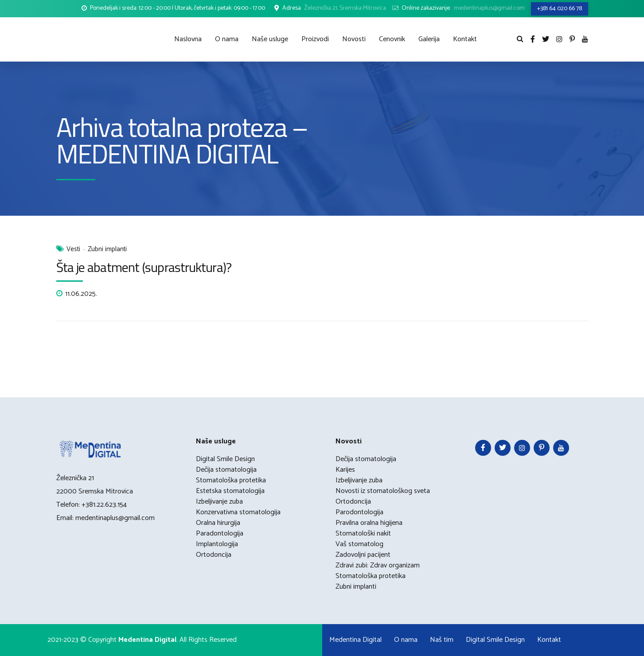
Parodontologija (359, 512)
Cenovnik (392, 39)
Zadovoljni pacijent (363, 555)
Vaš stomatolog (359, 544)
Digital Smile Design (225, 459)
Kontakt (465, 39)
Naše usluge (270, 39)
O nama (227, 39)
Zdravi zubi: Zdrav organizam (378, 565)
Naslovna (188, 39)
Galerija (429, 39)
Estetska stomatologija (230, 491)
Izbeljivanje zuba (219, 502)
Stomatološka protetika (231, 480)
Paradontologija (220, 534)
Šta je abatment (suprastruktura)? (144, 267)
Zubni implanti (107, 250)
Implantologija (217, 544)
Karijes (345, 470)
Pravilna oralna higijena (369, 523)
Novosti (354, 39)
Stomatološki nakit (363, 534)
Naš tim (442, 640)
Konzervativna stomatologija (238, 512)
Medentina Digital (355, 640)
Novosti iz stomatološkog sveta (383, 491)
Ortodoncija (214, 555)
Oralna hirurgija (218, 523)
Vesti (73, 250)
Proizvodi (315, 39)
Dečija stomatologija (226, 470)
